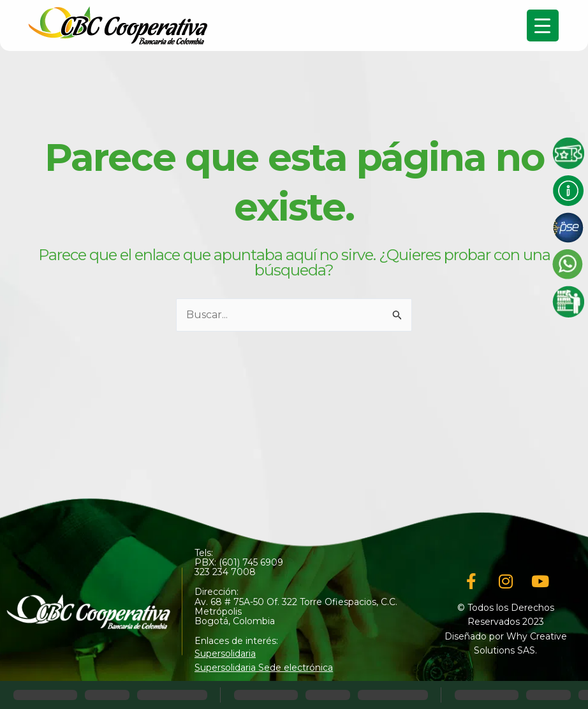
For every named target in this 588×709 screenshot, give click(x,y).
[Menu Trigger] (543, 26)
